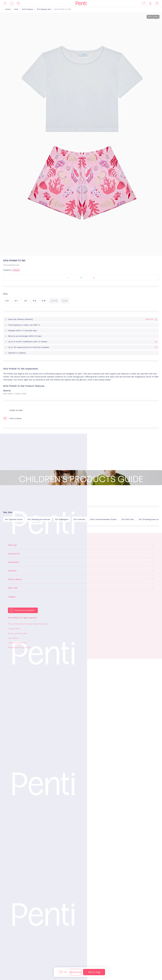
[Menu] (5, 3)
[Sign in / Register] (150, 3)
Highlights (14, 554)
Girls (16, 9)
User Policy (13, 638)
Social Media (15, 579)
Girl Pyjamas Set (44, 9)
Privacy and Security (17, 633)
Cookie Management (17, 643)
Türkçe (12, 597)
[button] (79, 253)
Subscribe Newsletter (25, 610)
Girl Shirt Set (128, 519)
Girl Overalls (79, 519)
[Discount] (18, 3)
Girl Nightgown (62, 519)
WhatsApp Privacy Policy (19, 647)
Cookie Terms (14, 629)
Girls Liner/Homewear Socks (103, 519)
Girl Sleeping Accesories (39, 519)
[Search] (12, 3)
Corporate (14, 562)
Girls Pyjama (28, 9)
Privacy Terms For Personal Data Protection (28, 624)
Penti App (13, 588)
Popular (12, 545)
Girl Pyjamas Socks (14, 519)
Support (12, 571)
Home (8, 9)
